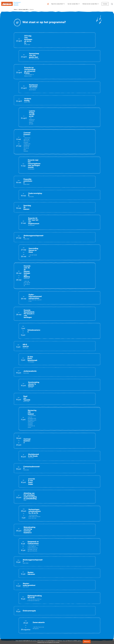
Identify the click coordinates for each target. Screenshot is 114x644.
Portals (38, 626)
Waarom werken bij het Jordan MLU (90, 626)
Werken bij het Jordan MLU (90, 4)
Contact (105, 4)
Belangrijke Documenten (42, 623)
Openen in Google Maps (24, 588)
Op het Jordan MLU (73, 4)
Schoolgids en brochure (65, 626)
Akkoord (87, 642)
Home (15, 9)
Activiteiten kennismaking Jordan (67, 623)
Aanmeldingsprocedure (65, 621)
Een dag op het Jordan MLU (88, 621)
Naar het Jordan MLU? (57, 4)
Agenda (32, 9)
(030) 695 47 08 (26, 573)
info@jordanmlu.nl (22, 561)
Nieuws (16, 623)
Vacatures (16, 626)
